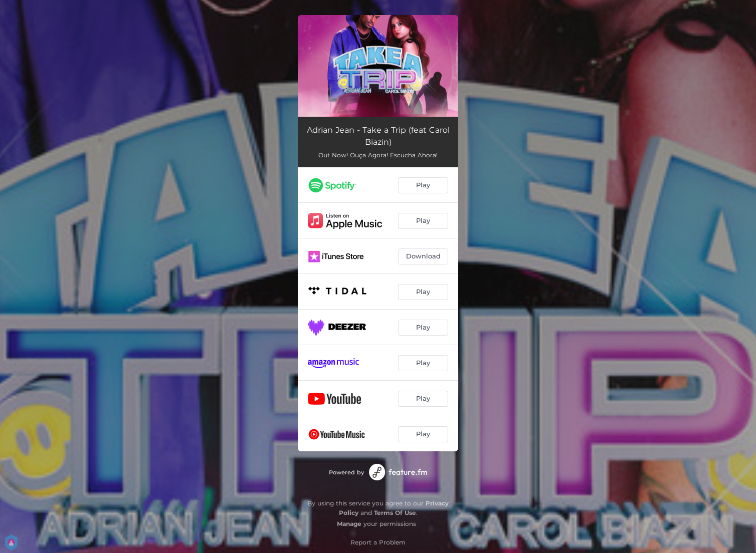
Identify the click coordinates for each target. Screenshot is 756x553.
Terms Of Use (395, 513)
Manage (349, 524)
